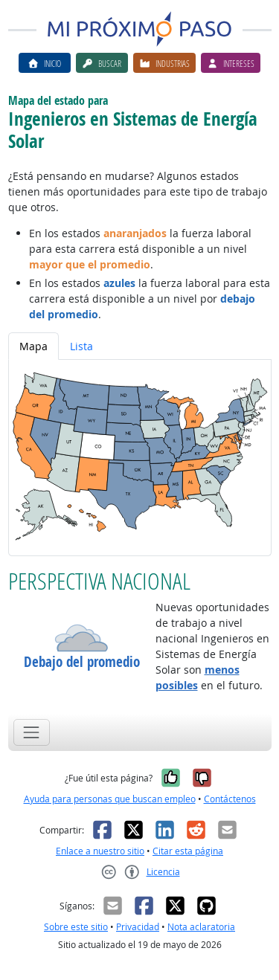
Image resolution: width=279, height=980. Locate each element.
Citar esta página (188, 851)
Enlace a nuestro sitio (100, 851)
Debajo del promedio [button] (82, 662)
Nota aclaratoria (201, 927)
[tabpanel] (140, 458)
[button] (82, 638)
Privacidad (138, 927)
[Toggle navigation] (32, 732)
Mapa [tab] (33, 346)
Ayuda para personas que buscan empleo (110, 799)
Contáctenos (230, 799)
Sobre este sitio (76, 927)
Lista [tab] (81, 346)
